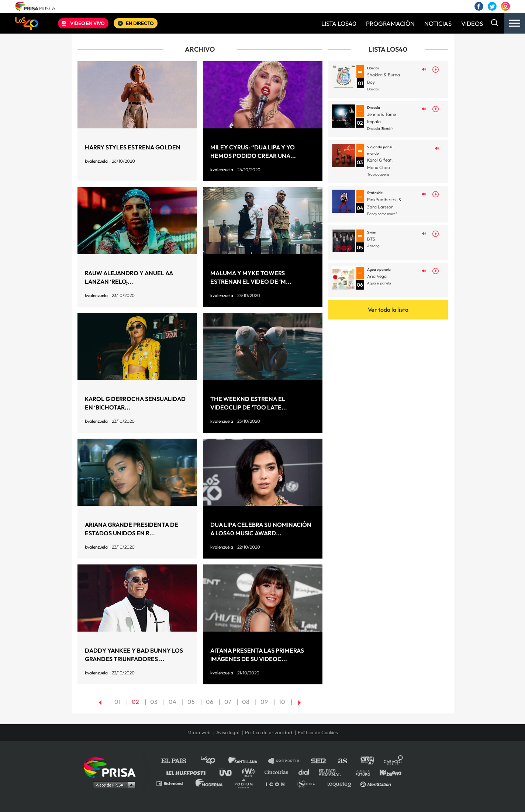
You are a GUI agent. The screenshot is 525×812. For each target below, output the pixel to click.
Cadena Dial (306, 772)
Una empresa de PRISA (113, 767)
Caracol (394, 761)
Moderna (210, 783)
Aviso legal (228, 732)
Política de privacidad (269, 732)
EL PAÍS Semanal (333, 772)
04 (172, 702)
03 (154, 702)
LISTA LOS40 (339, 23)
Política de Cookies (318, 732)
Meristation (377, 783)
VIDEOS (472, 23)
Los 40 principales (213, 761)
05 (191, 702)
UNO (229, 772)
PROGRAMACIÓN (390, 23)
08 (246, 702)
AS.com (342, 761)
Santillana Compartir (287, 761)
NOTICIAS (438, 23)
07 (228, 702)
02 (135, 702)
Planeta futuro (360, 772)
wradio (250, 772)
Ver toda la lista (388, 310)
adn (367, 761)
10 (282, 702)
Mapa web (199, 732)
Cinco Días (278, 772)
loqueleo (341, 783)
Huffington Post (188, 772)
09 (264, 702)
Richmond (173, 783)
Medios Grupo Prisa (112, 785)
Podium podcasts (246, 783)
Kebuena (387, 772)
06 (210, 702)
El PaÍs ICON (278, 783)
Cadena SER (319, 761)
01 (118, 702)
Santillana (248, 761)
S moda (309, 783)
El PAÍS (178, 761)
